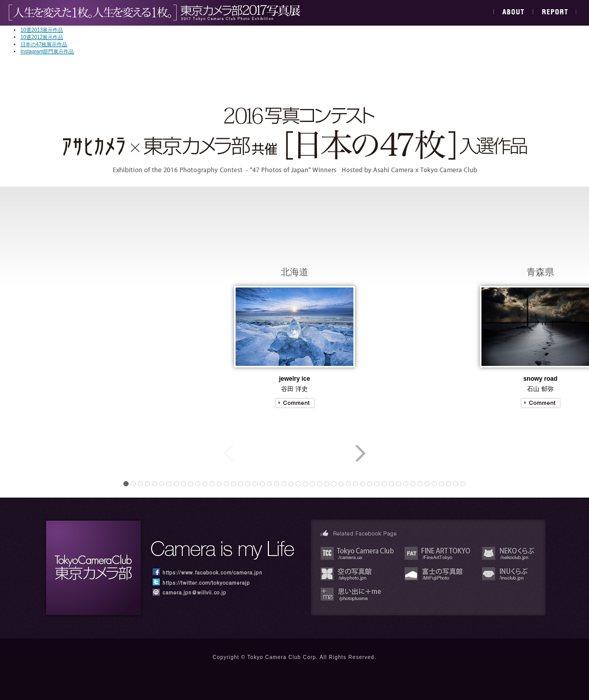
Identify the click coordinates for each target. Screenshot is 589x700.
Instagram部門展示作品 (47, 52)
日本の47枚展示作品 (44, 44)
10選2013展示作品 (42, 30)
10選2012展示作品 (42, 37)
